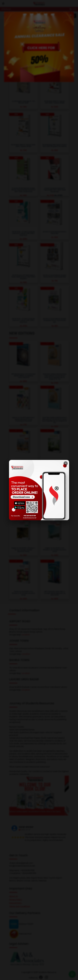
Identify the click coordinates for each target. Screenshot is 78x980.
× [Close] (66, 463)
